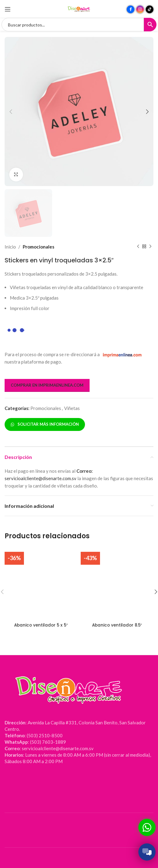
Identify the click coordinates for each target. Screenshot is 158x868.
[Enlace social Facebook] (131, 9)
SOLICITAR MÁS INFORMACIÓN (45, 424)
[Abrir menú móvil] (8, 9)
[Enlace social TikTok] (150, 9)
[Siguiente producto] (150, 247)
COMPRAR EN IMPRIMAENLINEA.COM (47, 385)
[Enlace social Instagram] (140, 9)
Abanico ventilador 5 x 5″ (41, 625)
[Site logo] (79, 9)
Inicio (10, 247)
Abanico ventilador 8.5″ (117, 625)
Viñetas (72, 408)
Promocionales (39, 247)
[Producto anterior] (138, 247)
